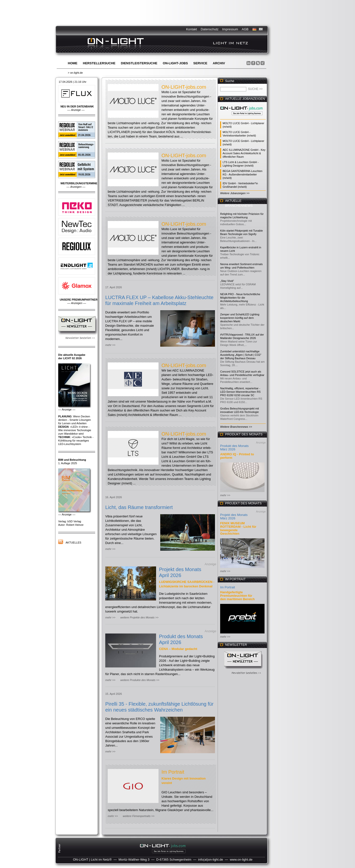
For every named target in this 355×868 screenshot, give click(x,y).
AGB (245, 29)
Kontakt (192, 29)
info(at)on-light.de (211, 859)
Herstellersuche (99, 63)
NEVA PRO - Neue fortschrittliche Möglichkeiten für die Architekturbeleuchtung (240, 298)
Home (73, 63)
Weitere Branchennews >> (236, 427)
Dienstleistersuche (139, 63)
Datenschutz (210, 29)
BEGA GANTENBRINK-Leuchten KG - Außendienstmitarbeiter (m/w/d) (242, 174)
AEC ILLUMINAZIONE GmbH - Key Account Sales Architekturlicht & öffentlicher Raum (244, 153)
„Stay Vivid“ (227, 281)
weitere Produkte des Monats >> (140, 680)
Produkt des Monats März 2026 (234, 448)
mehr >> (110, 345)
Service (200, 63)
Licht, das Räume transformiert (139, 507)
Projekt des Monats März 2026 (234, 517)
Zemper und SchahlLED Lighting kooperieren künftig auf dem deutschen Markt (240, 318)
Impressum (230, 29)
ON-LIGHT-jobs (175, 63)
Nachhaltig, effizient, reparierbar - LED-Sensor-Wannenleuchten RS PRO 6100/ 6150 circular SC (240, 392)
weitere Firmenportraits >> (139, 816)
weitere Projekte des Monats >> (139, 617)
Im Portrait (173, 772)
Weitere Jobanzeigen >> (235, 193)
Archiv (219, 63)
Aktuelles (73, 543)
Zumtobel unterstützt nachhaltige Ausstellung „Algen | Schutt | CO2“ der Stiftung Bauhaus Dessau (241, 355)
